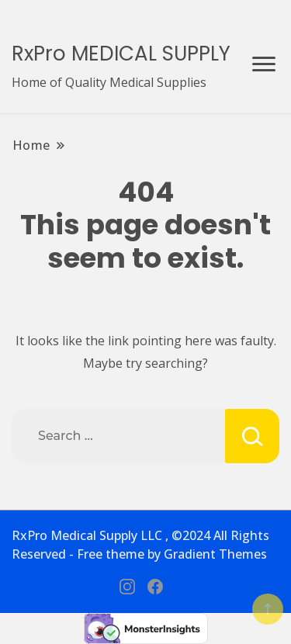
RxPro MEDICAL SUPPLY (121, 54)
